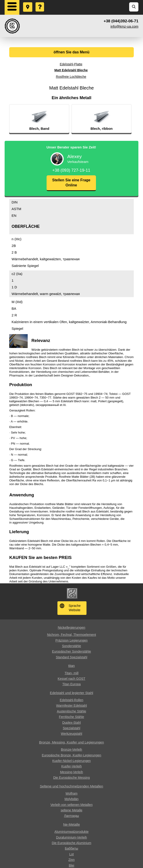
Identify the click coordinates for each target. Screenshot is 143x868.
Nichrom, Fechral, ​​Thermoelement (71, 635)
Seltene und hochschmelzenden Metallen (71, 786)
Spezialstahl (71, 728)
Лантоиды (72, 816)
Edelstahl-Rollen (71, 700)
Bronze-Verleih (71, 749)
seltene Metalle (71, 810)
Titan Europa (71, 684)
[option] (48, 119)
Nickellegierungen (71, 627)
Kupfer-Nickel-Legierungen (72, 761)
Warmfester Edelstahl (71, 706)
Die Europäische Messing (72, 778)
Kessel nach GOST (71, 679)
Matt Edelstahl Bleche (71, 70)
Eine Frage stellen (40, 3)
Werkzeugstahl (71, 734)
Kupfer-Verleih (72, 766)
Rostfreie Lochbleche (71, 77)
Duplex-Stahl (71, 723)
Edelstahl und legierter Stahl (71, 693)
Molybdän (72, 799)
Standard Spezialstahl (71, 657)
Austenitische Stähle (72, 711)
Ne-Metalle (72, 824)
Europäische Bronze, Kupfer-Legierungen (71, 755)
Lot (71, 854)
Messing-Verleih (71, 772)
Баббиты (71, 848)
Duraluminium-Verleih (71, 837)
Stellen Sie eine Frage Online (71, 183)
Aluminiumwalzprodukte (71, 832)
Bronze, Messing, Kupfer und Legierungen (71, 742)
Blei (71, 865)
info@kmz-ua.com (124, 26)
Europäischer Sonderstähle (72, 651)
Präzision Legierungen (71, 640)
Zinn (71, 860)
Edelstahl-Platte (71, 64)
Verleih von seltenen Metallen (72, 805)
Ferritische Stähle (72, 717)
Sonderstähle (72, 646)
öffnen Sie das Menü (71, 52)
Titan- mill (71, 673)
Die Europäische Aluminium (71, 843)
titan (71, 666)
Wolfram (71, 793)
